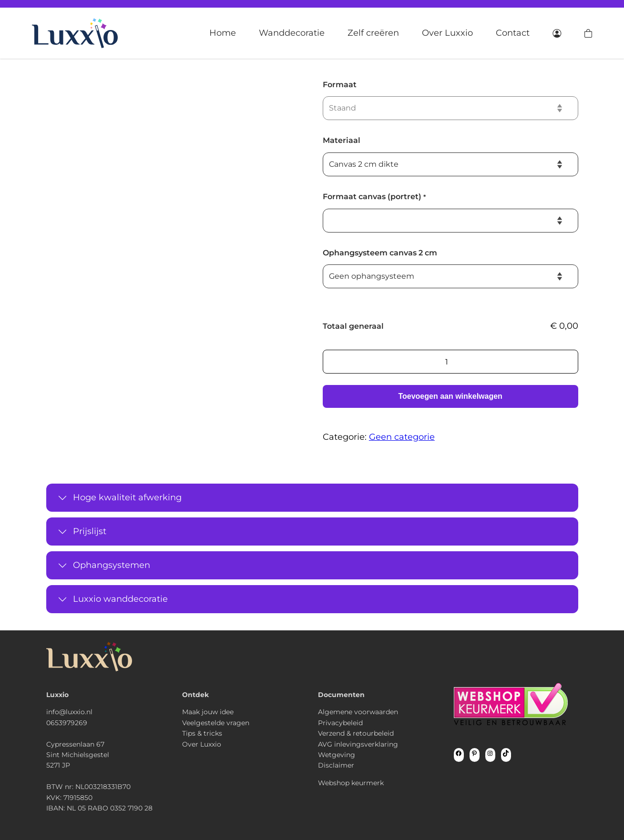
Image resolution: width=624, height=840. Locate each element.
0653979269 (67, 723)
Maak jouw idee (208, 712)
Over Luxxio (447, 33)
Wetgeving (337, 755)
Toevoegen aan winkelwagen (450, 396)
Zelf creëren (373, 33)
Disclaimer (336, 765)
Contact (513, 33)
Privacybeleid (340, 723)
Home (223, 33)
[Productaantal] (450, 362)
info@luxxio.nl (69, 712)
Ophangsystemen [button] (112, 565)
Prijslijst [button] (90, 531)
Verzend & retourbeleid (356, 733)
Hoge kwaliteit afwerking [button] (127, 497)
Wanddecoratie (292, 33)
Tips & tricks (202, 733)
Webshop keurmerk (351, 783)
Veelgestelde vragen (216, 723)
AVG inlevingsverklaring (358, 744)
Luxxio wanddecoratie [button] (120, 599)
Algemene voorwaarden (358, 712)
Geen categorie (402, 437)
